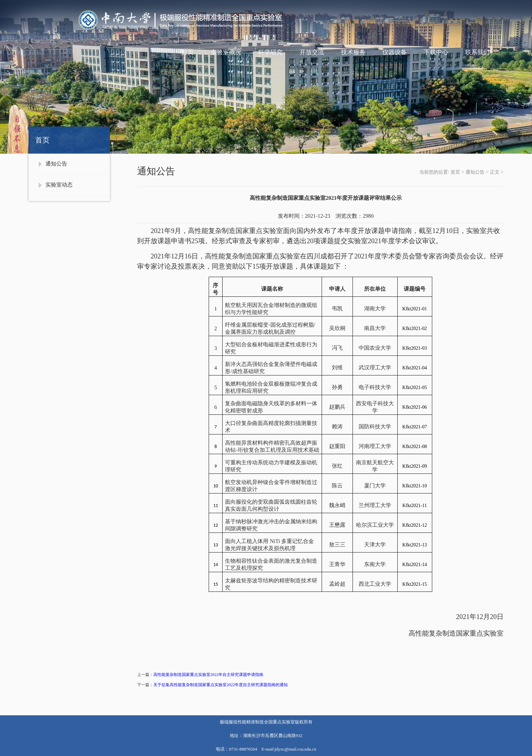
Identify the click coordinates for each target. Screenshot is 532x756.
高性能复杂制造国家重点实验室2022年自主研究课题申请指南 (208, 675)
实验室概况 (226, 52)
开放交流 (312, 52)
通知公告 (56, 164)
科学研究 (270, 52)
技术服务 (353, 52)
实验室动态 (59, 185)
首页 (188, 52)
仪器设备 (395, 52)
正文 (495, 172)
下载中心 (436, 52)
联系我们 (477, 52)
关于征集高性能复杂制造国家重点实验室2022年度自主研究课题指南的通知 (221, 685)
